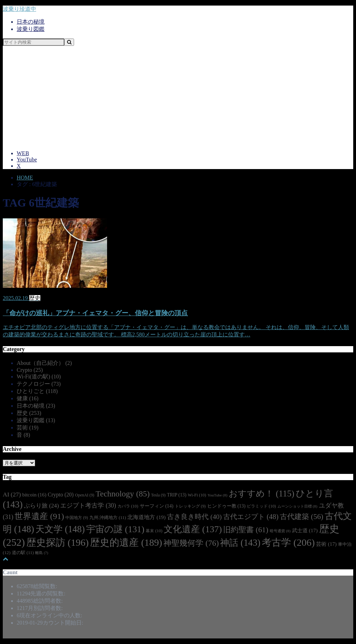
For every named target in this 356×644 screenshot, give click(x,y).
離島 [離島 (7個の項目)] (42, 553)
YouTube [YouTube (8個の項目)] (217, 495)
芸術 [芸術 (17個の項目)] (326, 544)
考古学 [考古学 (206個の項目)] (288, 542)
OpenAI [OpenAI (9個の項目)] (85, 495)
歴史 (29, 413)
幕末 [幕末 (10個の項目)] (154, 531)
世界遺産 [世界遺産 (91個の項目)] (39, 516)
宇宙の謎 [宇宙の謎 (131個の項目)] (115, 529)
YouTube (27, 160)
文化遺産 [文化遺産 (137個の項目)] (193, 529)
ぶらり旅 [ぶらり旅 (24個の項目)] (41, 506)
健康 (28, 398)
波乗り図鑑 (31, 29)
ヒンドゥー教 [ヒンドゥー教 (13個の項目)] (226, 506)
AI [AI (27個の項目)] (12, 494)
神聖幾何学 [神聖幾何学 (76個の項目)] (191, 543)
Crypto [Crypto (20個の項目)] (61, 495)
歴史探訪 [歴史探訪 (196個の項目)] (58, 542)
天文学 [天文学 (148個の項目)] (60, 529)
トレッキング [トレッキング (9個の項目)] (190, 506)
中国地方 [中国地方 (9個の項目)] (77, 518)
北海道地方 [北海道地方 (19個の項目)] (146, 517)
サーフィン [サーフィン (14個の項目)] (157, 506)
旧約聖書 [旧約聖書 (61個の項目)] (246, 530)
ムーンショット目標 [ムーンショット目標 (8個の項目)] (297, 506)
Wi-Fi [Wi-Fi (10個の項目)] (197, 495)
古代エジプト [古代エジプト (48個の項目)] (251, 517)
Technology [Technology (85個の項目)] (123, 494)
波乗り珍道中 (19, 9)
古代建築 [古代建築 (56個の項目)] (302, 517)
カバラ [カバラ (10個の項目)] (128, 506)
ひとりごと (37, 391)
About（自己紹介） (44, 363)
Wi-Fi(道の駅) (39, 377)
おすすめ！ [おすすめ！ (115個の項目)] (262, 494)
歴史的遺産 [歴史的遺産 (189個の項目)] (126, 542)
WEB (23, 153)
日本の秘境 (31, 22)
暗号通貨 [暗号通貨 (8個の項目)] (280, 531)
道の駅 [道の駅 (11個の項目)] (23, 553)
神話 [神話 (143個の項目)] (240, 543)
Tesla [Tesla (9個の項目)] (159, 495)
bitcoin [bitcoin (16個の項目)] (34, 495)
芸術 (28, 428)
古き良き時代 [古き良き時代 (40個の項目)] (194, 517)
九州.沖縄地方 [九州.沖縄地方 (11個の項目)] (108, 518)
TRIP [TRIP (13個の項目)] (177, 495)
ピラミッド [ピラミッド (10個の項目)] (261, 506)
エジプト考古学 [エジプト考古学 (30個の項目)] (88, 505)
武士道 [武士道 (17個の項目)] (305, 530)
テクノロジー (39, 384)
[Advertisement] (178, 96)
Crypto (30, 370)
